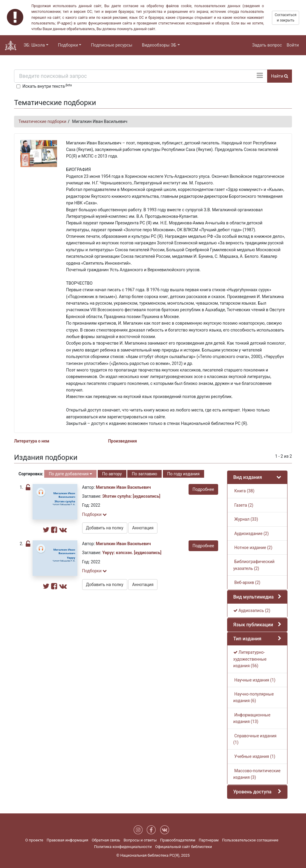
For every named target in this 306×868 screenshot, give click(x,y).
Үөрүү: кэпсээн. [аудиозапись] (132, 553)
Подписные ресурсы (111, 45)
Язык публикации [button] (253, 625)
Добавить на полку (105, 528)
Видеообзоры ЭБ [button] (159, 45)
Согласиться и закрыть (286, 18)
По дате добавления (70, 474)
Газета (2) (243, 505)
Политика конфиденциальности (123, 847)
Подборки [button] (68, 45)
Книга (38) (244, 491)
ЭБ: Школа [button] (34, 45)
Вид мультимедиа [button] (254, 597)
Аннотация (143, 528)
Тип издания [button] (247, 639)
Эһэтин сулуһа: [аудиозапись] (131, 496)
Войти (293, 45)
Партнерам (209, 840)
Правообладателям (178, 840)
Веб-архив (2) (247, 582)
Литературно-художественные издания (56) (250, 659)
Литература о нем (32, 441)
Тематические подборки (42, 121)
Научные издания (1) (254, 680)
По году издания (183, 474)
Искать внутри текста (47, 86)
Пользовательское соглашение (250, 840)
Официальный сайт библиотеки (183, 847)
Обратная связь (106, 840)
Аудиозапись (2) (252, 610)
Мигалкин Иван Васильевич (123, 487)
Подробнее (203, 489)
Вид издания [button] (248, 477)
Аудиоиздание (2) (251, 534)
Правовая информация (67, 840)
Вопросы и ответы (140, 840)
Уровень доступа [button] (253, 792)
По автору (112, 474)
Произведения (123, 441)
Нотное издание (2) (253, 548)
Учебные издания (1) (254, 756)
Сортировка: (31, 474)
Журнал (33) (246, 519)
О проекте (34, 840)
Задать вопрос (267, 45)
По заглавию (144, 474)
